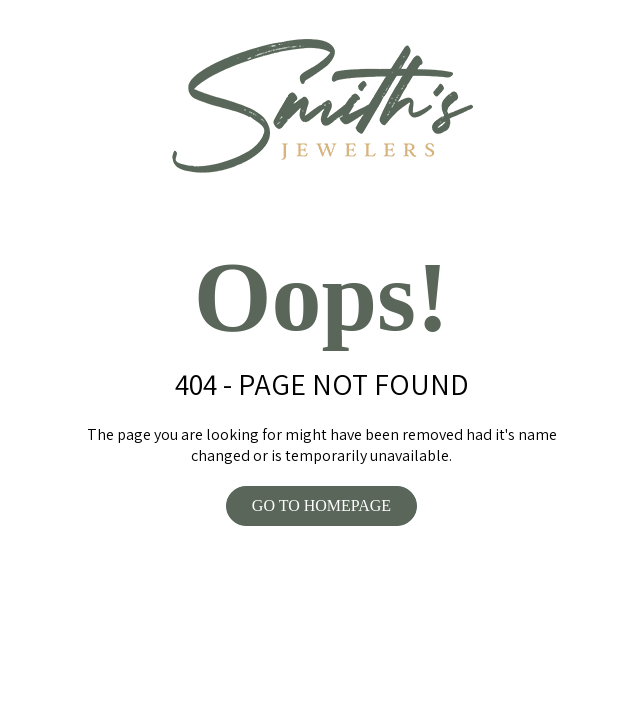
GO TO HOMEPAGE (321, 505)
